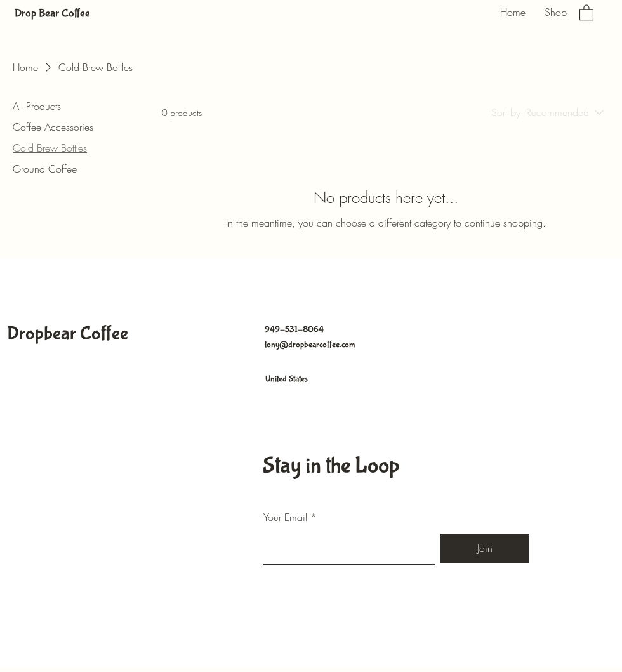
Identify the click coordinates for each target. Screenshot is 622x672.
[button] (586, 12)
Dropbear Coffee (68, 333)
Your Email (285, 517)
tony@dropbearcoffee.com (310, 345)
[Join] (485, 549)
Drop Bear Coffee (52, 14)
